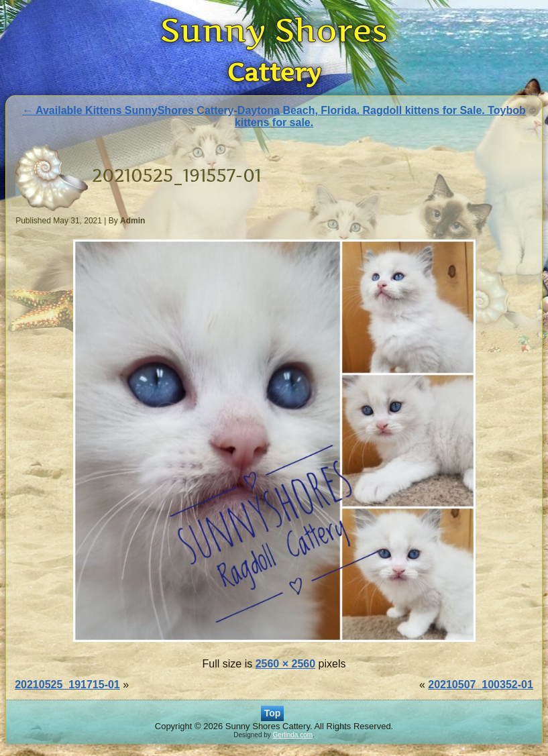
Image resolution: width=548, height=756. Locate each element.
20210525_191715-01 (67, 685)
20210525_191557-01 (176, 175)
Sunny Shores (274, 30)
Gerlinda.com (293, 735)
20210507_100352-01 (481, 685)
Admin (132, 221)
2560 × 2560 (285, 664)
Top (273, 713)
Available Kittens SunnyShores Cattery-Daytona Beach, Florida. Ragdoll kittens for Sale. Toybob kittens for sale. (274, 116)
